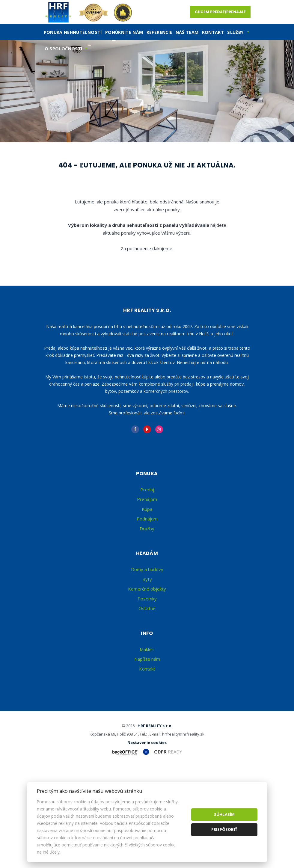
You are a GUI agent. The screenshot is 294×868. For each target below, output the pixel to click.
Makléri (147, 748)
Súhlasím (224, 814)
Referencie (159, 32)
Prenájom (101, 208)
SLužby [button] (235, 32)
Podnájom (174, 208)
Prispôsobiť (224, 829)
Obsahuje (53, 177)
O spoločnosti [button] (64, 49)
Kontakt (213, 32)
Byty (147, 678)
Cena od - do (163, 177)
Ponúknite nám (124, 32)
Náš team (187, 32)
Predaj (63, 208)
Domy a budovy (147, 668)
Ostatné (147, 707)
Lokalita (52, 152)
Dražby (147, 627)
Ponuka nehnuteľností (73, 32)
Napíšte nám (147, 758)
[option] (147, 91)
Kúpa (137, 208)
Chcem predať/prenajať (220, 12)
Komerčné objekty (147, 688)
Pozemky (147, 697)
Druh (157, 152)
